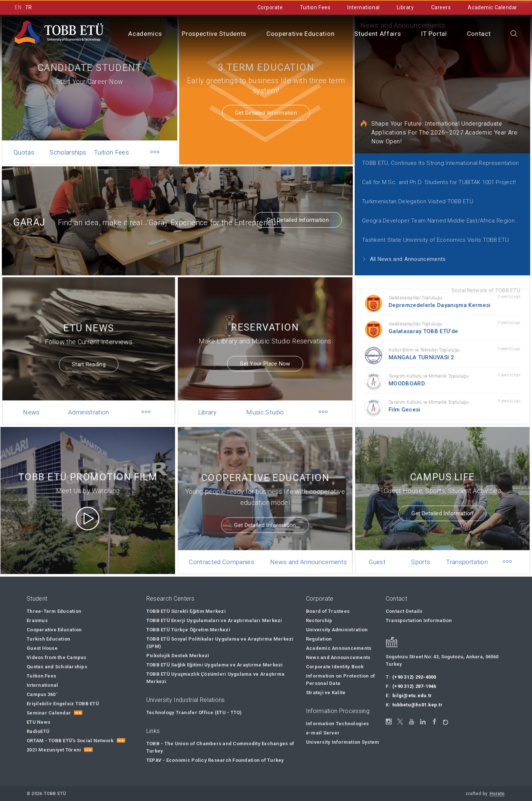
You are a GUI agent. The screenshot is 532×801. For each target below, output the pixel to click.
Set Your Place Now (265, 356)
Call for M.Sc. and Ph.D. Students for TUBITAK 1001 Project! (439, 182)
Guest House (383, 554)
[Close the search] (514, 34)
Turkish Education (48, 639)
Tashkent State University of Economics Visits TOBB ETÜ (435, 240)
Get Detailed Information (266, 113)
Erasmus (37, 620)
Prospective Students (214, 34)
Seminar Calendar (49, 713)
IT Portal (434, 34)
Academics (145, 34)
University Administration (337, 630)
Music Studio (265, 400)
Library (405, 7)
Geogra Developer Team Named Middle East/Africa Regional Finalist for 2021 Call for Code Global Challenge (445, 221)
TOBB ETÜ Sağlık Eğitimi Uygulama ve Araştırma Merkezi (215, 665)
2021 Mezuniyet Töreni (54, 750)
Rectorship (319, 620)
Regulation (319, 639)
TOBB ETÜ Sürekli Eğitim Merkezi (186, 611)
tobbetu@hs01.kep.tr (417, 705)
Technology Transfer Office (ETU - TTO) (194, 712)
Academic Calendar (492, 7)
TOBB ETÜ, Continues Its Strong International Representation (441, 163)
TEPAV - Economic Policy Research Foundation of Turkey (215, 760)
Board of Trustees (328, 611)
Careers (441, 7)
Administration (88, 400)
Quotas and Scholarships (57, 667)
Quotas (24, 152)
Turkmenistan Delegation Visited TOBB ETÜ (418, 201)
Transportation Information (419, 620)
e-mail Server (323, 733)
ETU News (38, 722)
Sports (422, 550)
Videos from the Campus (57, 657)
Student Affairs (378, 34)
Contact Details (404, 611)
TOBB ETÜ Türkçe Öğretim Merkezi (188, 630)
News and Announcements (305, 550)
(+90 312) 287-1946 (414, 686)
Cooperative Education (300, 34)
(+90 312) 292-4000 (414, 677)
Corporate (270, 7)
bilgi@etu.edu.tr (412, 695)
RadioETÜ (38, 731)
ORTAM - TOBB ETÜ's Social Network (70, 741)
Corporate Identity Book (335, 667)
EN (18, 7)
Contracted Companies (226, 550)
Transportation (464, 550)
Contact (479, 34)
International (363, 7)
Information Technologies (337, 724)
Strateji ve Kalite (326, 693)
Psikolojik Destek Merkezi (178, 656)
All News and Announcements (404, 259)
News (36, 400)
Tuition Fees (315, 7)
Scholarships (68, 152)
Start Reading (88, 357)
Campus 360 (42, 694)
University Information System (343, 742)
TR (29, 7)
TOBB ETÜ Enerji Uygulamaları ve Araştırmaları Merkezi (214, 620)
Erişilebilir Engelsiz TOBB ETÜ (63, 704)
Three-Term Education (54, 611)
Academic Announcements (339, 648)
